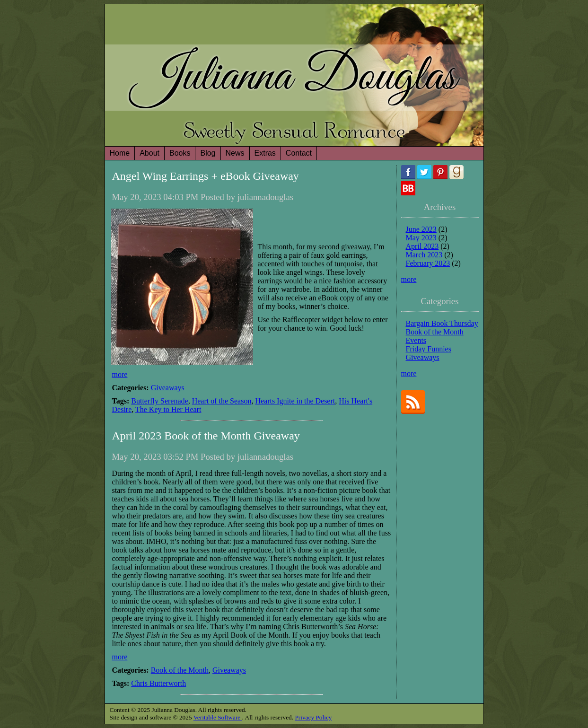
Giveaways (168, 388)
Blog (208, 153)
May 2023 (421, 238)
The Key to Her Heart (168, 409)
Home (120, 153)
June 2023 (421, 229)
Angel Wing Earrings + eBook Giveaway (206, 176)
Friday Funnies (429, 349)
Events (416, 340)
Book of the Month (180, 670)
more (120, 374)
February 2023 (428, 263)
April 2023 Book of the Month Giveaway (206, 436)
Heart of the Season (222, 401)
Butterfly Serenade (159, 401)
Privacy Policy (313, 717)
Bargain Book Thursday (442, 323)
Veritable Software (218, 717)
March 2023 (424, 255)
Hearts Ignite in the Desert (295, 401)
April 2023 (422, 246)
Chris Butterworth (158, 683)
